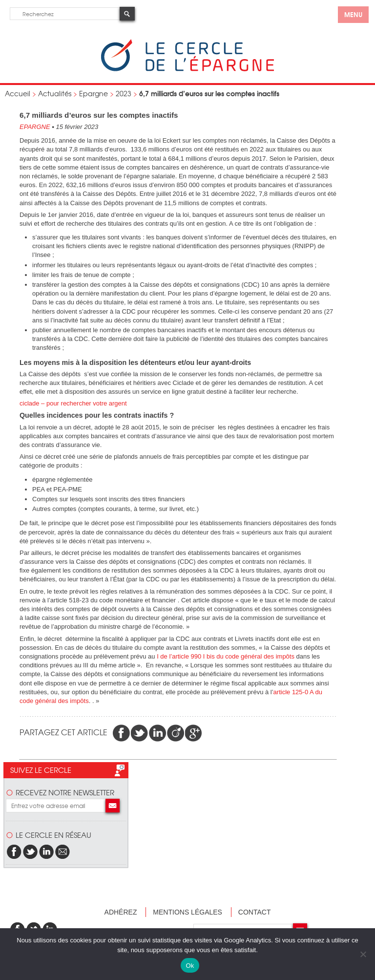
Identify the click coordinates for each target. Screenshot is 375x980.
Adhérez (121, 912)
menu (353, 14)
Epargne (94, 93)
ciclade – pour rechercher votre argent (73, 403)
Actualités (55, 93)
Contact (255, 912)
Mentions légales (187, 912)
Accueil (18, 93)
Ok (190, 966)
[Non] (363, 954)
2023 (124, 93)
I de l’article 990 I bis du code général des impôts (226, 656)
